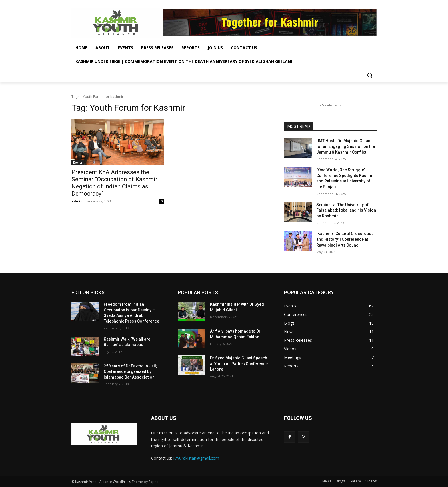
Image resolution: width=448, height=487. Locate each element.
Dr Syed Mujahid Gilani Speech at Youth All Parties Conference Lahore (239, 364)
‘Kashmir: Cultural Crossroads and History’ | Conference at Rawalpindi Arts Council (345, 239)
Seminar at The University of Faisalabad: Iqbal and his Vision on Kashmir (346, 210)
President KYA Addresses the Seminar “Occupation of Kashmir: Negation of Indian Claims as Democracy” (115, 183)
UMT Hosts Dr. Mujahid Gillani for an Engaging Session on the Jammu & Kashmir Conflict (346, 146)
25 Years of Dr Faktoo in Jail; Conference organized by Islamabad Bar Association (130, 372)
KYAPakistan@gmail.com (196, 458)
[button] (370, 75)
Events (78, 162)
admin (77, 201)
